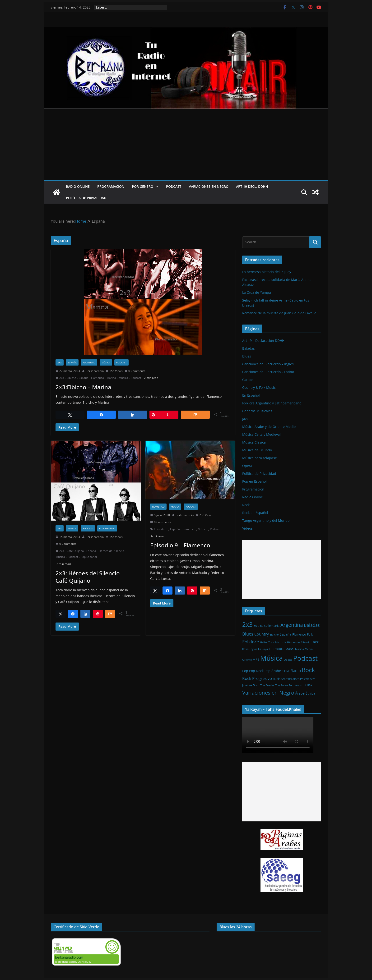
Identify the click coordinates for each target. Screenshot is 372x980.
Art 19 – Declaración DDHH (263, 341)
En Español (251, 395)
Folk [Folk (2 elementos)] (310, 634)
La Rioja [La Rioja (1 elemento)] (263, 649)
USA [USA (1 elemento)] (309, 685)
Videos (247, 528)
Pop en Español (254, 481)
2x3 (60, 362)
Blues (247, 356)
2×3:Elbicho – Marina (83, 387)
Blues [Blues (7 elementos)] (248, 634)
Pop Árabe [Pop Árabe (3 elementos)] (273, 671)
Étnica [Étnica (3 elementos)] (310, 693)
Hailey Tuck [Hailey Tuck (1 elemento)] (267, 642)
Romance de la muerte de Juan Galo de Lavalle (279, 313)
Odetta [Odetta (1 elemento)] (288, 660)
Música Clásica (254, 442)
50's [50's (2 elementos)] (256, 626)
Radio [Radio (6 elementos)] (296, 670)
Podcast (174, 186)
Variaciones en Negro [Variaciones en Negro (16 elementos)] (268, 692)
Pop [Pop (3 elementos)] (245, 671)
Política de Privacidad (86, 198)
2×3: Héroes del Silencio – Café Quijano (90, 577)
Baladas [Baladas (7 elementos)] (312, 625)
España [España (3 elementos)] (286, 634)
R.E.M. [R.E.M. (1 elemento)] (286, 671)
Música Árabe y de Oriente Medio (269, 427)
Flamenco (89, 362)
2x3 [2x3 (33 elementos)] (247, 624)
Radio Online (78, 186)
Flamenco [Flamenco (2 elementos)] (299, 634)
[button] (156, 187)
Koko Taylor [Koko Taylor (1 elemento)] (250, 649)
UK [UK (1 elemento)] (304, 685)
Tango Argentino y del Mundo (266, 520)
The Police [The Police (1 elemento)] (281, 685)
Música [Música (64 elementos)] (272, 658)
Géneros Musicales (257, 411)
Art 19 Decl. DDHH (252, 186)
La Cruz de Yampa (257, 292)
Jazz (245, 419)
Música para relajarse (260, 458)
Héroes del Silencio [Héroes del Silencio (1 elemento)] (299, 642)
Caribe (247, 380)
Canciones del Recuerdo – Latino (268, 372)
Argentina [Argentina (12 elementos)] (292, 625)
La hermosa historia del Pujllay (267, 272)
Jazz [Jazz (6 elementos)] (315, 642)
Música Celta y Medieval (261, 434)
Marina (111, 378)
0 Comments (135, 371)
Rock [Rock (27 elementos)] (308, 670)
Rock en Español (255, 513)
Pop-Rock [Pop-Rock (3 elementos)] (256, 671)
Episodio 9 (161, 529)
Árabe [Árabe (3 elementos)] (300, 693)
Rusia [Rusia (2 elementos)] (277, 679)
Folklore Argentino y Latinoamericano (272, 403)
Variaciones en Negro (209, 186)
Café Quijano (75, 551)
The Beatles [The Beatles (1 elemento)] (267, 685)
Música (106, 362)
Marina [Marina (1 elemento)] (300, 649)
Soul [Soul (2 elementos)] (256, 685)
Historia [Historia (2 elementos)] (281, 642)
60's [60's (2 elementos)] (263, 626)
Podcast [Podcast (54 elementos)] (305, 658)
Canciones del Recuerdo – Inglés (268, 364)
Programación (111, 186)
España (72, 362)
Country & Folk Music (259, 387)
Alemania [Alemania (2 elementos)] (273, 626)
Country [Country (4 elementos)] (262, 634)
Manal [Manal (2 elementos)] (290, 649)
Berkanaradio (95, 371)
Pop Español (107, 528)
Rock (246, 505)
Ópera (247, 466)
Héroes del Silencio (111, 551)
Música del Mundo (257, 450)
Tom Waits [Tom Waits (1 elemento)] (295, 685)
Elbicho (71, 378)
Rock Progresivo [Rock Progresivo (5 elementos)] (257, 678)
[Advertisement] (186, 144)
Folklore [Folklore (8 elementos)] (251, 642)
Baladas (249, 348)
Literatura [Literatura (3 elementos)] (277, 649)
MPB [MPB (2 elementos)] (256, 659)
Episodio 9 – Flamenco (180, 545)
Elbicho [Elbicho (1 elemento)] (274, 635)
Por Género (143, 186)
